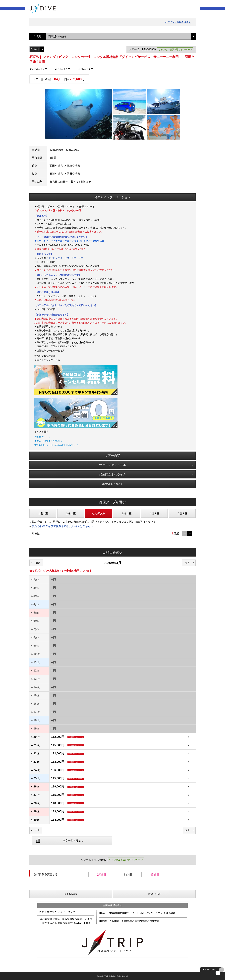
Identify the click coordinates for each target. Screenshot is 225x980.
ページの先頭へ (213, 970)
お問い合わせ (154, 894)
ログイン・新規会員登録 (178, 22)
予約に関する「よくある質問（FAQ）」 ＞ (57, 445)
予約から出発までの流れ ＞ (49, 441)
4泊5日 (155, 875)
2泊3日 (102, 875)
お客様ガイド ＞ (43, 437)
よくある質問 (71, 894)
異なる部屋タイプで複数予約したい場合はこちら (61, 526)
